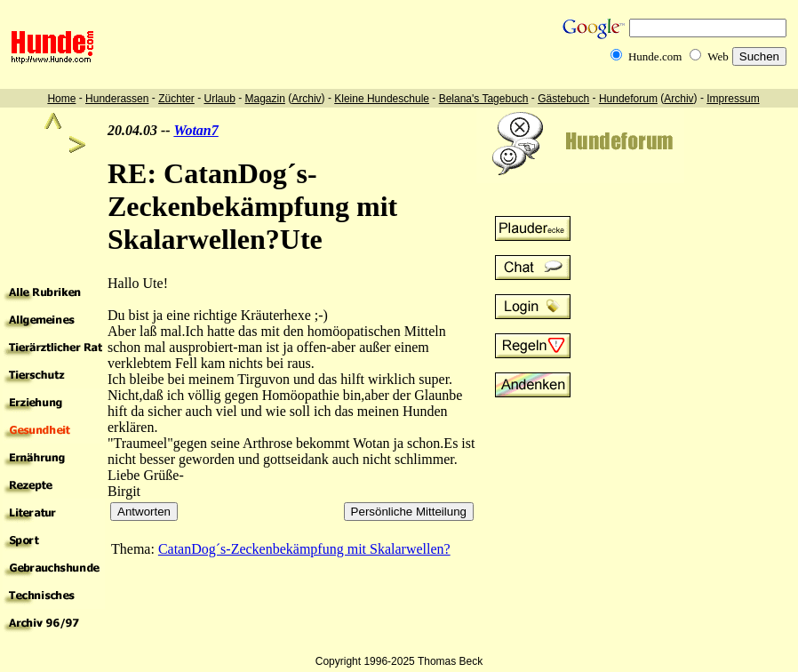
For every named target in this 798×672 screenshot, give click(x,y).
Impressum (733, 99)
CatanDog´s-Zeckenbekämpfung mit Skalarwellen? (304, 549)
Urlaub (219, 99)
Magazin (265, 99)
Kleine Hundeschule (382, 99)
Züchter (176, 99)
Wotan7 (196, 130)
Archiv (306, 99)
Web (718, 56)
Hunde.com (655, 56)
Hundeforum (628, 99)
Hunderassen (117, 99)
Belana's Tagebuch (484, 99)
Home (61, 99)
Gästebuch (563, 99)
